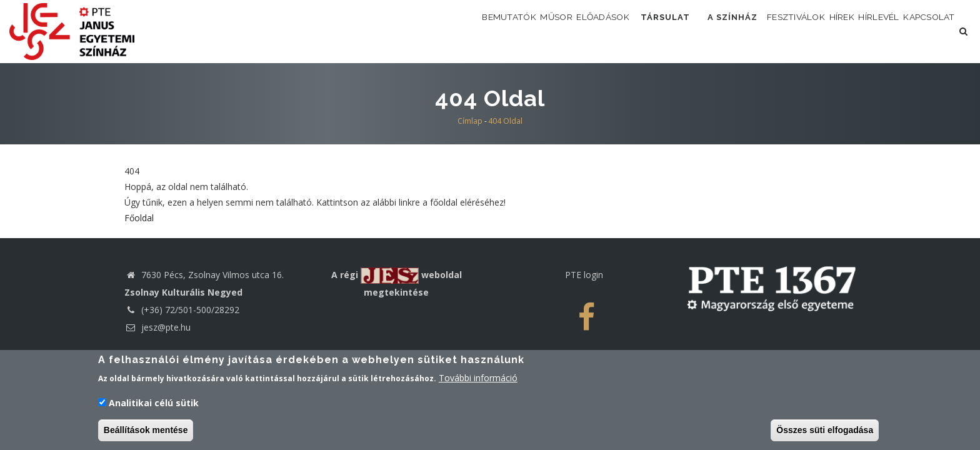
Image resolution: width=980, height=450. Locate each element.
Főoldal (139, 218)
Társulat (599, 31)
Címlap (470, 121)
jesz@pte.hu (157, 327)
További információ (478, 381)
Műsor (464, 31)
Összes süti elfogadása (825, 432)
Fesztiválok (743, 31)
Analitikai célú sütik (154, 405)
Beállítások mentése (146, 432)
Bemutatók (402, 31)
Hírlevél (856, 31)
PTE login (584, 275)
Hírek (805, 31)
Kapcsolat (922, 31)
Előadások (524, 31)
